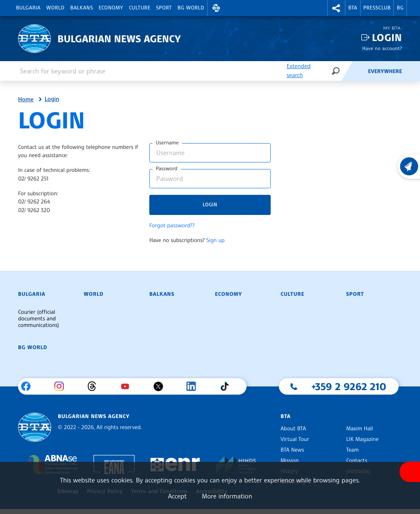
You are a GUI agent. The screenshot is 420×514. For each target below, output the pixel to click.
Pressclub (377, 8)
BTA (353, 8)
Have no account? (382, 48)
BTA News (292, 450)
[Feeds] (354, 71)
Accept (177, 496)
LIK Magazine (362, 439)
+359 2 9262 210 (349, 386)
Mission (290, 461)
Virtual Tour (295, 439)
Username (167, 143)
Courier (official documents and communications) (39, 319)
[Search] (336, 71)
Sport (164, 8)
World (55, 8)
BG (400, 8)
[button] (216, 8)
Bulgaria (28, 8)
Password (167, 169)
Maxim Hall (360, 429)
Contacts (357, 461)
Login (387, 38)
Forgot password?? (172, 226)
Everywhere (385, 71)
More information (227, 496)
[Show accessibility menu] (410, 472)
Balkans (81, 8)
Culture (139, 8)
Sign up (216, 240)
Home (26, 100)
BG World (191, 8)
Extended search (299, 71)
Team (353, 450)
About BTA (293, 429)
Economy (111, 8)
